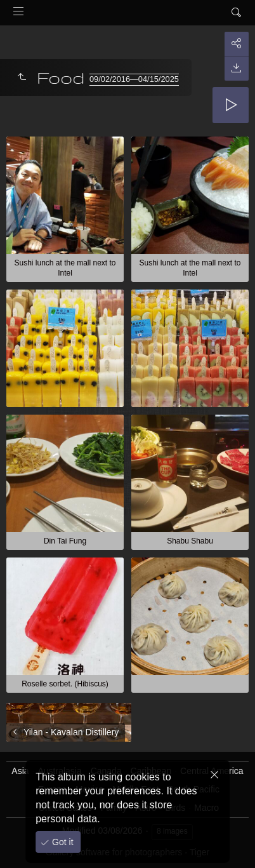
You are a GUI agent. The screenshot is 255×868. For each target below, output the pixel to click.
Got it (61, 842)
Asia (20, 771)
